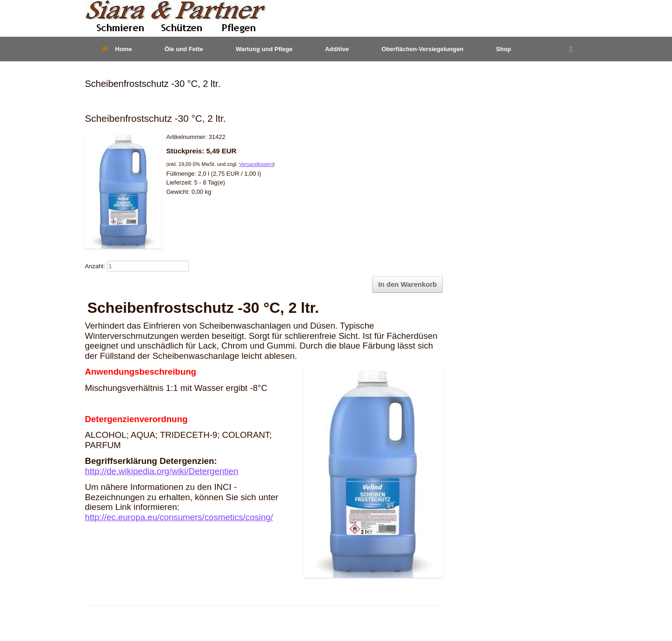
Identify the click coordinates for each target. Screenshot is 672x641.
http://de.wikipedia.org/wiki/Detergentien (162, 471)
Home (117, 49)
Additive (337, 49)
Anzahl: (95, 266)
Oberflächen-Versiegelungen (422, 49)
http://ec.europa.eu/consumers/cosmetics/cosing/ (179, 517)
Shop (504, 49)
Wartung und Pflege (264, 49)
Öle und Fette (184, 49)
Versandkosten (256, 164)
